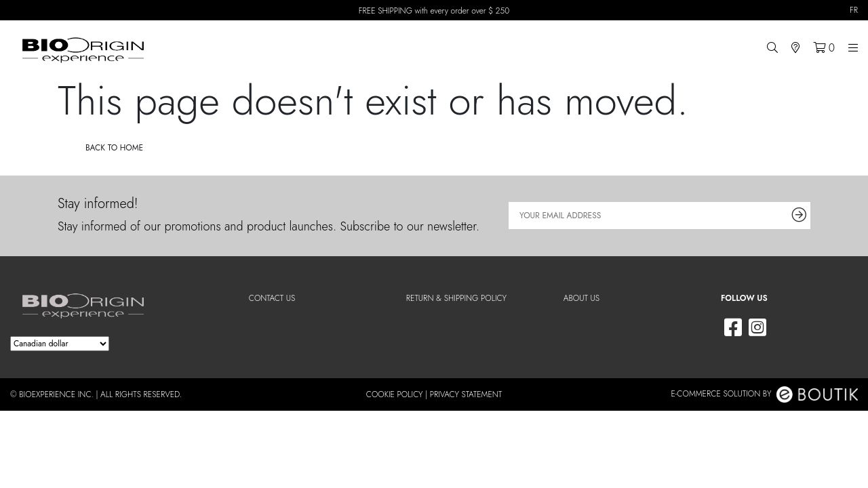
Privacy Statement (466, 394)
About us (581, 298)
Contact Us (272, 298)
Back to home (114, 148)
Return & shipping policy (456, 298)
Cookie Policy (395, 394)
